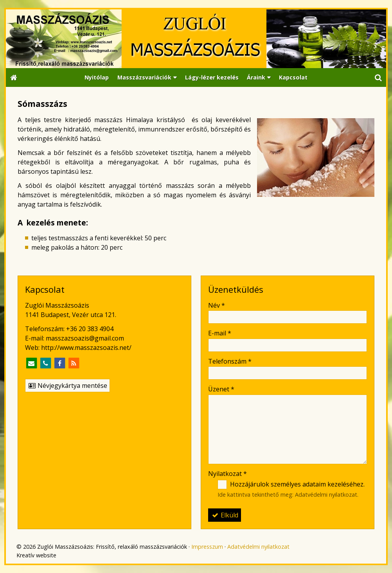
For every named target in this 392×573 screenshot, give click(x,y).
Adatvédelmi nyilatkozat (326, 495)
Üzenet (221, 389)
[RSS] (74, 363)
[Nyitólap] (196, 39)
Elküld (225, 515)
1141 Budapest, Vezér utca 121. (71, 315)
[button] (378, 78)
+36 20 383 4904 (90, 329)
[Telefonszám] (45, 363)
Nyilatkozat (227, 474)
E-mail (220, 333)
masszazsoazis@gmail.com (85, 338)
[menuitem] (97, 78)
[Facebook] (59, 363)
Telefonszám (230, 361)
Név (217, 305)
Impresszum (207, 547)
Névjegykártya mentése (67, 386)
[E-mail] (31, 363)
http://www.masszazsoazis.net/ (86, 348)
